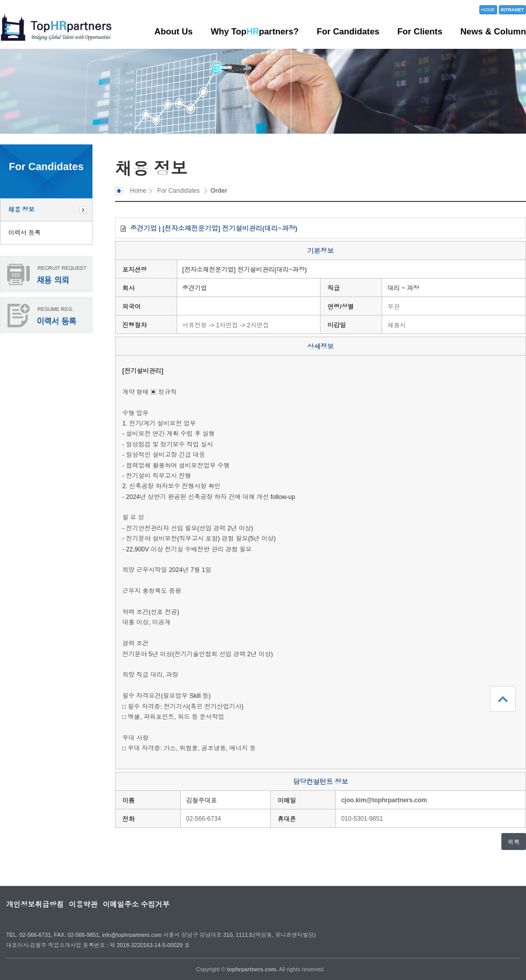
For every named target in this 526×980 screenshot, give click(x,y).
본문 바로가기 (0, 0)
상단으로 (503, 699)
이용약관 (83, 904)
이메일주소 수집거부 (136, 904)
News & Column (493, 32)
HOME (488, 10)
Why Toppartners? (255, 32)
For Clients (420, 32)
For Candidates (348, 32)
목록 (514, 842)
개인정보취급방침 (35, 904)
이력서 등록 (24, 233)
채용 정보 (21, 210)
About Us (174, 32)
